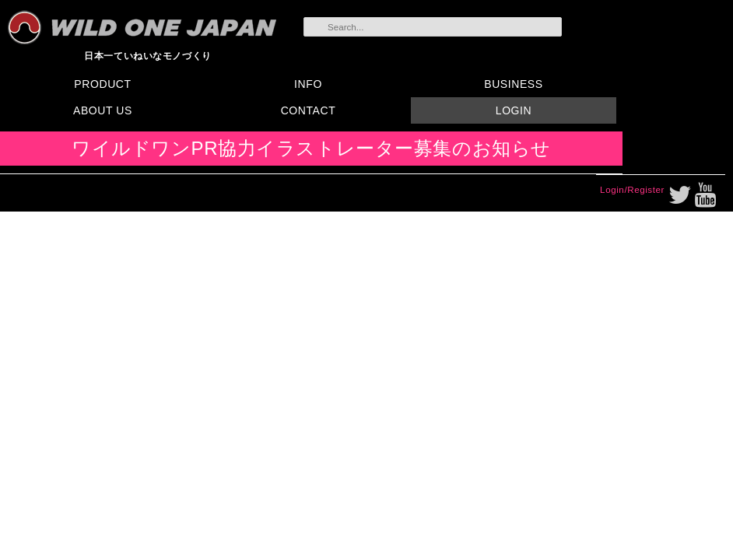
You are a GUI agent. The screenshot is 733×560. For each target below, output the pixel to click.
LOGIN (514, 110)
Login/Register (632, 189)
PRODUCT (102, 84)
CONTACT (309, 110)
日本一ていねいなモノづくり (148, 56)
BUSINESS (513, 84)
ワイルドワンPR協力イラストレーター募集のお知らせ (311, 148)
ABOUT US (103, 110)
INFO (308, 84)
